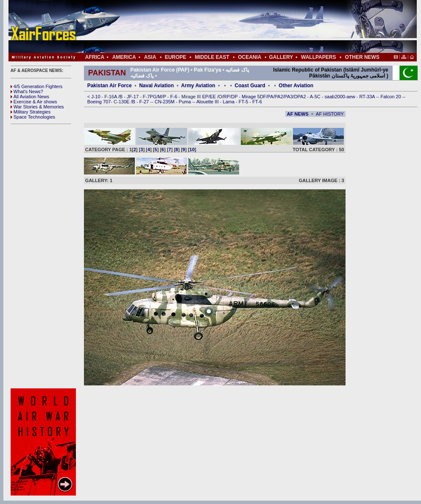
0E (127, 102)
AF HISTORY (330, 114)
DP (235, 97)
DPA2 (301, 97)
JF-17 (133, 97)
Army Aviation (198, 86)
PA (270, 97)
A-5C (316, 97)
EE (213, 97)
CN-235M (165, 102)
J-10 (96, 97)
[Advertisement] (238, 26)
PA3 (289, 97)
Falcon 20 (392, 97)
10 (192, 150)
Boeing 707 (99, 102)
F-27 (145, 102)
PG (153, 97)
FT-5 (244, 102)
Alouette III (208, 102)
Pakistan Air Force (110, 86)
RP (227, 97)
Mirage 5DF (254, 97)
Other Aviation (296, 86)
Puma (186, 102)
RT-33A (368, 97)
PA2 (279, 97)
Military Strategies (31, 112)
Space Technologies (33, 117)
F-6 (175, 97)
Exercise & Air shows (34, 102)
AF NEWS (298, 114)
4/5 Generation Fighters (37, 86)
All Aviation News (30, 97)
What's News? (27, 91)
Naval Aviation (156, 86)
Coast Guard (250, 86)
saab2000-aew (341, 97)
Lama (230, 102)
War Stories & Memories (37, 107)
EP (205, 97)
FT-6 (257, 102)
